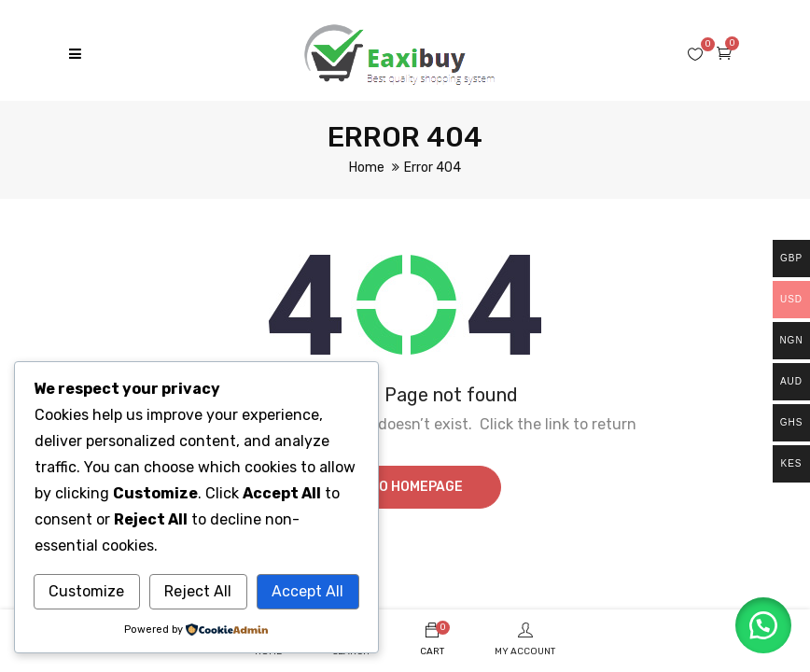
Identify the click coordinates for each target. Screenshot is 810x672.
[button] (763, 625)
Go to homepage (405, 487)
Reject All (198, 591)
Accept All (307, 591)
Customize (86, 591)
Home (367, 168)
